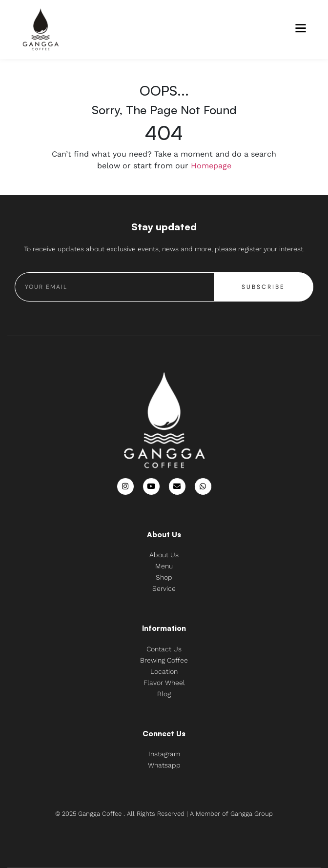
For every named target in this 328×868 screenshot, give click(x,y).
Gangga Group (252, 814)
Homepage (211, 166)
